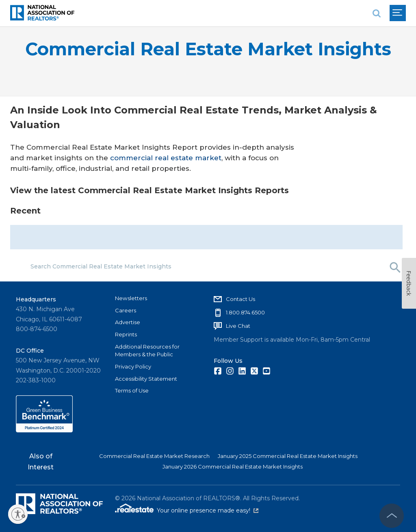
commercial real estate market (166, 158)
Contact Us (240, 299)
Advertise (128, 322)
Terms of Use (132, 390)
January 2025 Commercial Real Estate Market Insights (288, 456)
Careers (126, 310)
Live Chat (238, 326)
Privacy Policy (133, 366)
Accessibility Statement (146, 379)
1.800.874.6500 (245, 312)
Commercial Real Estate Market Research (154, 456)
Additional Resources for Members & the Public (147, 351)
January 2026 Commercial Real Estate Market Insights (233, 467)
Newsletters (131, 298)
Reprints (126, 334)
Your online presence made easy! (208, 510)
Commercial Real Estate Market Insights (208, 49)
